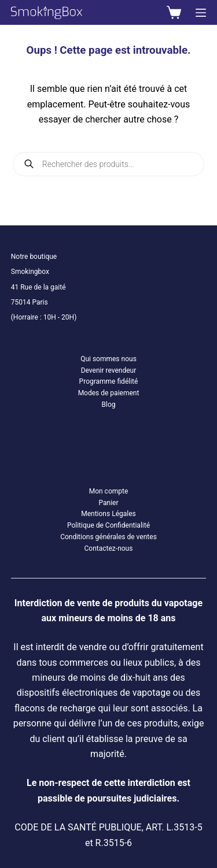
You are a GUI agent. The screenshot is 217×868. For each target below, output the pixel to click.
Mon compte (109, 491)
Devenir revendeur (109, 370)
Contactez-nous (109, 548)
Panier (108, 503)
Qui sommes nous (108, 359)
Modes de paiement (109, 393)
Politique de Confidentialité (108, 525)
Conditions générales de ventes (108, 537)
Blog (109, 405)
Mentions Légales (108, 514)
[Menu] (201, 13)
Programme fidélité (109, 381)
